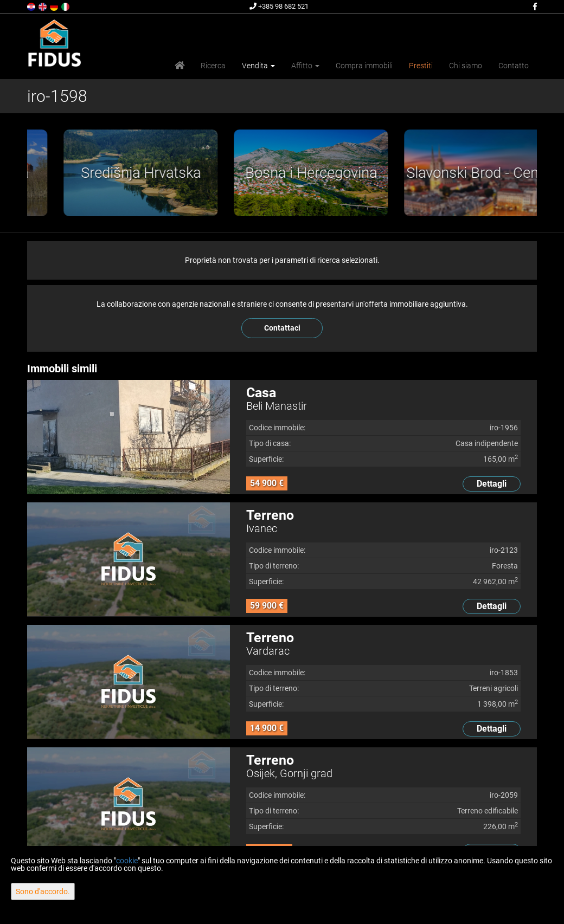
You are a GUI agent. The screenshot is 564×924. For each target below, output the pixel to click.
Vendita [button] (258, 66)
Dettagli (492, 484)
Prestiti (421, 66)
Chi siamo (466, 66)
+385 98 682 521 (279, 6)
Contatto (514, 66)
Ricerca (213, 66)
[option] (96, 173)
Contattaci (282, 328)
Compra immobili (364, 66)
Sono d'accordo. (43, 891)
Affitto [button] (305, 66)
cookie (127, 861)
